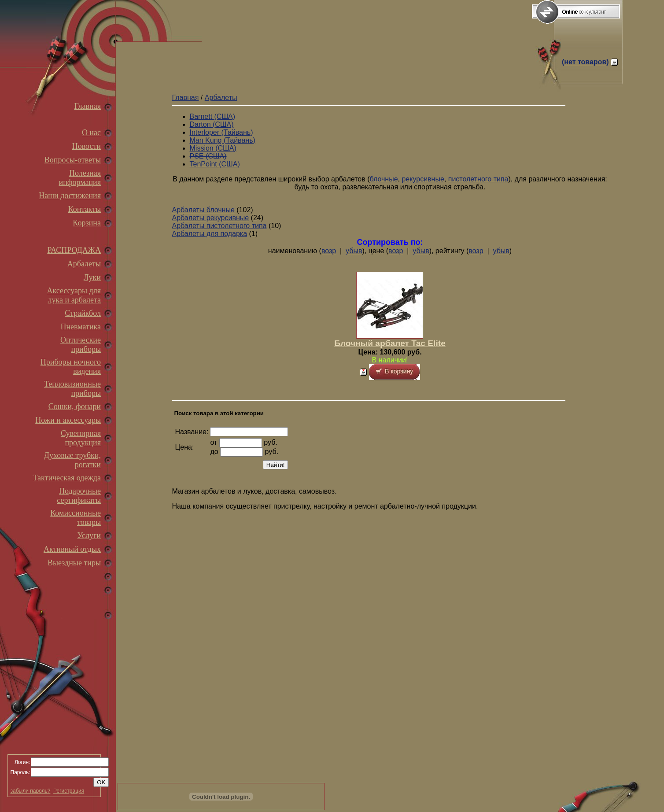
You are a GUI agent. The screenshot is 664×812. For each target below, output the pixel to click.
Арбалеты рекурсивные (211, 218)
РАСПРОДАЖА (74, 250)
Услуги (89, 535)
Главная (88, 106)
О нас (91, 133)
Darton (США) (212, 124)
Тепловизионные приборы (72, 389)
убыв (354, 251)
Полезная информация (80, 178)
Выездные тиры (74, 563)
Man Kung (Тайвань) (223, 140)
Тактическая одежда (67, 478)
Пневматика (81, 327)
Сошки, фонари (75, 406)
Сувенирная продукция (81, 438)
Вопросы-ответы (73, 160)
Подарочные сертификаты (79, 496)
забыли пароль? (31, 791)
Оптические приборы (81, 345)
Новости (87, 146)
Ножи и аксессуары (68, 420)
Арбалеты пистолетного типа (219, 226)
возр (329, 251)
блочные (384, 179)
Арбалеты (84, 264)
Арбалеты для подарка (210, 234)
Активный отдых (72, 549)
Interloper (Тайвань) (221, 132)
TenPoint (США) (215, 164)
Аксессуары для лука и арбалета (74, 295)
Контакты (85, 209)
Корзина (87, 223)
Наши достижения (70, 196)
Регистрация (69, 791)
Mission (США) (213, 148)
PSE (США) (208, 156)
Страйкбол (83, 313)
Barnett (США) (213, 116)
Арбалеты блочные (203, 210)
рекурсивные (423, 179)
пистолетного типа (478, 179)
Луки (92, 277)
